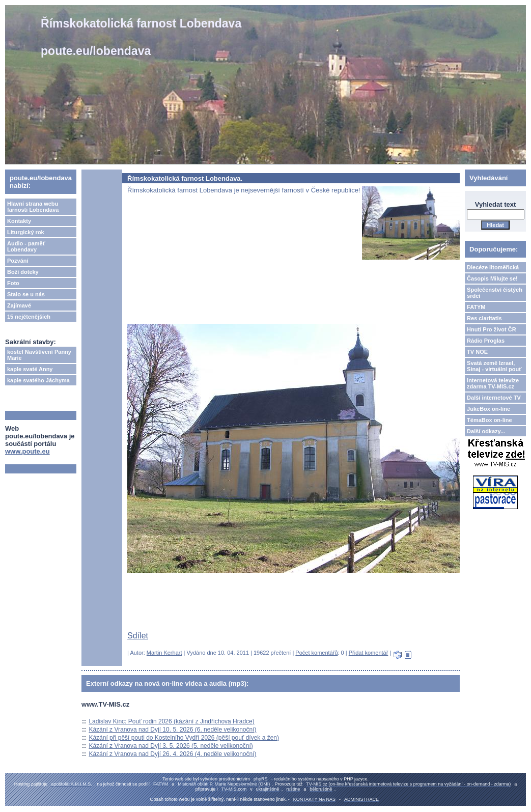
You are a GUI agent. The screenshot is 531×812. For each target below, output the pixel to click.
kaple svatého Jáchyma (38, 380)
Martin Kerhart (164, 653)
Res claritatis (484, 318)
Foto (13, 283)
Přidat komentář (369, 653)
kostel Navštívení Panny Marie (39, 355)
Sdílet (138, 636)
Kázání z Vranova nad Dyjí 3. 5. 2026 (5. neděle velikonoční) (171, 746)
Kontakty (19, 221)
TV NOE (477, 352)
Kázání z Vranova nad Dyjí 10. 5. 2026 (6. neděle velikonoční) (172, 730)
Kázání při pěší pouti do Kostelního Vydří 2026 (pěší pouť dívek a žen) (184, 738)
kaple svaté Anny (30, 369)
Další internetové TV (494, 398)
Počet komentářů (316, 653)
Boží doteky (23, 272)
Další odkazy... (486, 431)
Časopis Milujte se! (492, 278)
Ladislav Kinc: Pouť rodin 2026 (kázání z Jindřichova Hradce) (171, 721)
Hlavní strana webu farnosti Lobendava (33, 207)
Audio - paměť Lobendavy (26, 246)
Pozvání (18, 261)
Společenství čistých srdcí (495, 293)
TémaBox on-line (490, 420)
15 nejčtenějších (29, 317)
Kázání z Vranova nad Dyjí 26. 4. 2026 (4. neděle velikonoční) (172, 754)
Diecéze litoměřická (493, 267)
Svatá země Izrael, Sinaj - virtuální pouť (494, 366)
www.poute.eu (27, 451)
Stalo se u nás (26, 294)
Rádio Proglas (486, 341)
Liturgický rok (26, 232)
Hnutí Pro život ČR (492, 329)
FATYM (476, 307)
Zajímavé (19, 305)
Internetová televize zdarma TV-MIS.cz (493, 383)
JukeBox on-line (488, 409)
